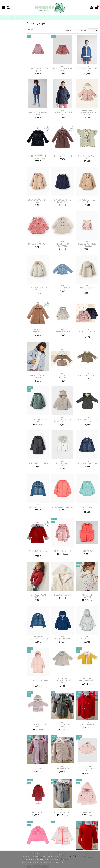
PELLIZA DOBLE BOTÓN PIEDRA (87, 376)
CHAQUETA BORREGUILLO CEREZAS (62, 726)
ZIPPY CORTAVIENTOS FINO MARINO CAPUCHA (62, 201)
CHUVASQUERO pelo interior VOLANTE (87, 113)
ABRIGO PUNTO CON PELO (63, 812)
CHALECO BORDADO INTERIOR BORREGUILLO (87, 245)
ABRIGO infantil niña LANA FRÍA (63, 156)
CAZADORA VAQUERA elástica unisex (38, 113)
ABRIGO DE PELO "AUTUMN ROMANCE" (62, 682)
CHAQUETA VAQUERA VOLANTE (62, 288)
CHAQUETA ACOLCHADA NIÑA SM (62, 113)
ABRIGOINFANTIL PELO (63, 332)
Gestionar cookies (37, 865)
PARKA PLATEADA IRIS (87, 639)
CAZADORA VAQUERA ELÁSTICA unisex (87, 69)
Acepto (73, 856)
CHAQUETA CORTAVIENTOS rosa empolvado (38, 69)
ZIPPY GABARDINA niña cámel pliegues (38, 201)
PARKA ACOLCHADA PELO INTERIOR (38, 377)
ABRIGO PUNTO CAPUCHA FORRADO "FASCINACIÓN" (62, 420)
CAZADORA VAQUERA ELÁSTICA (87, 463)
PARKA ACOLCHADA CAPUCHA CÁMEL (87, 201)
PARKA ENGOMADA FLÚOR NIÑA (62, 507)
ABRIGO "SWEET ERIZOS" (87, 681)
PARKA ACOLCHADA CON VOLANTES (38, 596)
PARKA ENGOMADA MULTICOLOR (87, 596)
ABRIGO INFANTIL (38, 332)
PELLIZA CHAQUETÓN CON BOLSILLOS (62, 377)
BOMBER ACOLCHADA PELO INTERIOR (38, 289)
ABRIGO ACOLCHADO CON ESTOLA (87, 333)
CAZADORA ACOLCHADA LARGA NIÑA (38, 682)
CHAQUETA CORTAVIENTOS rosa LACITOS (63, 69)
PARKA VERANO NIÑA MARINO (62, 639)
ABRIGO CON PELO (38, 768)
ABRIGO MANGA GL (38, 812)
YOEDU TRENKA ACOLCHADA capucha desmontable (38, 157)
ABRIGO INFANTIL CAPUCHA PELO (38, 552)
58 (95, 30)
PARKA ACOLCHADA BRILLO (62, 551)
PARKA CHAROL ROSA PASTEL (38, 244)
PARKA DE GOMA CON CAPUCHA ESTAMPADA (87, 420)
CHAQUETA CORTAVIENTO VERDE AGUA (87, 508)
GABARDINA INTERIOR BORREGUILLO (63, 245)
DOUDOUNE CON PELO (87, 812)
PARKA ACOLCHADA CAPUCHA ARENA (87, 289)
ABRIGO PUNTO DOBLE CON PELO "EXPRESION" (63, 464)
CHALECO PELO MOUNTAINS (62, 595)
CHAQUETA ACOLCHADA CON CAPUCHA (38, 420)
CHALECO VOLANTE (87, 551)
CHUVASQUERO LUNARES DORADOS (87, 769)
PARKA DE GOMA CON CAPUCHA (38, 463)
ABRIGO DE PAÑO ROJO (87, 724)
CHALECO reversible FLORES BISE (87, 157)
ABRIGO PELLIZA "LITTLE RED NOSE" (38, 726)
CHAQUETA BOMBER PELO (62, 768)
